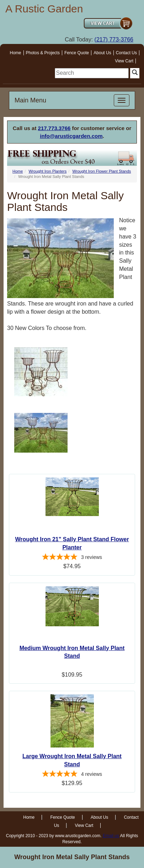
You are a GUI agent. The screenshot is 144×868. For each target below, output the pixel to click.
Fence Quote (77, 53)
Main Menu (30, 100)
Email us (111, 836)
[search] (92, 73)
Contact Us (126, 53)
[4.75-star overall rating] (72, 775)
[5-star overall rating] (72, 558)
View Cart (124, 61)
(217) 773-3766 (114, 40)
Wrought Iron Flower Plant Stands (102, 171)
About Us (102, 53)
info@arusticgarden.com (71, 136)
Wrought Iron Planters (47, 171)
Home (16, 53)
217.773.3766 (54, 128)
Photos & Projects (43, 53)
